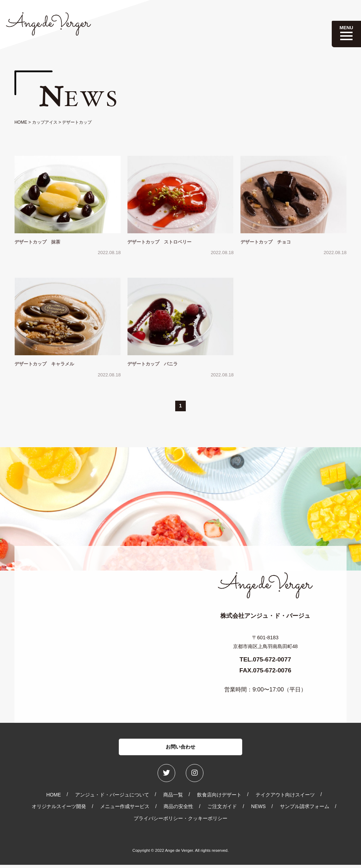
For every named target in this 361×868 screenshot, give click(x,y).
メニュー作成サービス (125, 809)
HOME (21, 122)
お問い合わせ (180, 748)
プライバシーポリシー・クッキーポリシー (180, 821)
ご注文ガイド (222, 809)
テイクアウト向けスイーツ (285, 798)
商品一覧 (173, 798)
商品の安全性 (178, 809)
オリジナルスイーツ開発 (59, 809)
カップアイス (45, 122)
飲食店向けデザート (219, 798)
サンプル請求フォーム (305, 809)
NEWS (258, 809)
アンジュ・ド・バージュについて (112, 798)
